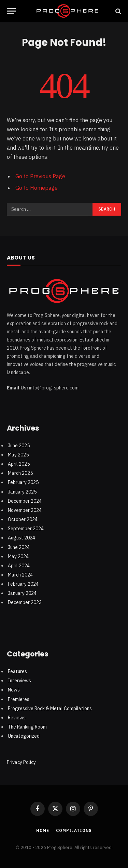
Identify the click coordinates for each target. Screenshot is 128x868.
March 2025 (20, 473)
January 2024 (22, 593)
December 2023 (25, 602)
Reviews (17, 718)
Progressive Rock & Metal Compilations (50, 708)
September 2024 (26, 529)
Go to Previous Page (40, 176)
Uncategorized (24, 736)
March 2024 (20, 575)
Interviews (19, 681)
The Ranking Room (27, 727)
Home (43, 830)
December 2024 (25, 501)
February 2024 (23, 584)
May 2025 (18, 455)
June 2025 (19, 446)
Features (17, 671)
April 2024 (19, 566)
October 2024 (23, 519)
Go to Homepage (37, 188)
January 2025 (22, 492)
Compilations (74, 830)
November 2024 (25, 510)
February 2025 (23, 482)
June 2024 (19, 547)
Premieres (19, 699)
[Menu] (11, 11)
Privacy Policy (21, 762)
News (14, 690)
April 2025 (19, 464)
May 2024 (18, 556)
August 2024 (22, 538)
